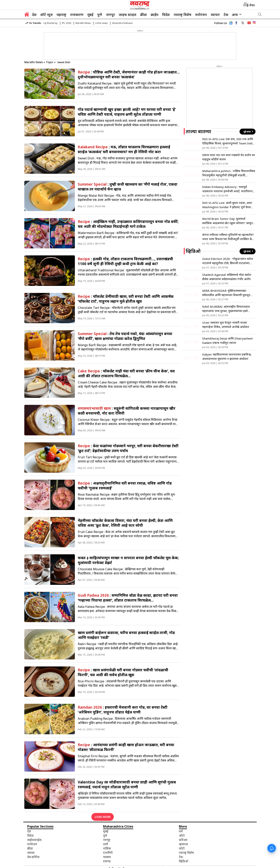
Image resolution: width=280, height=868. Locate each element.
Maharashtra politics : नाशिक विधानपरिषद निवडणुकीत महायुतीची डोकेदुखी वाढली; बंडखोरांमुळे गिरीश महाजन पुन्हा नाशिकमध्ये (229, 173)
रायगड (107, 861)
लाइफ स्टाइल (128, 15)
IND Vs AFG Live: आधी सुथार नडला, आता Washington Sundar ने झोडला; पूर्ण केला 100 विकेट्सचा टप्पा (227, 205)
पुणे (100, 15)
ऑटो (182, 836)
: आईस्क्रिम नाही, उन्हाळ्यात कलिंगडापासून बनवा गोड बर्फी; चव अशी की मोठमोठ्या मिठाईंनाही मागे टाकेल (128, 224)
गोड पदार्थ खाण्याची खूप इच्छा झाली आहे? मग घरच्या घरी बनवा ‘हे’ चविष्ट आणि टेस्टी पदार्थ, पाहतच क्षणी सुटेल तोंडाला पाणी (127, 112)
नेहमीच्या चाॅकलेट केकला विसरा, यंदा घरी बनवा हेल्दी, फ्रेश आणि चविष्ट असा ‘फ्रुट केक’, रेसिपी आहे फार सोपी (125, 523)
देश (34, 15)
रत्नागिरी (108, 853)
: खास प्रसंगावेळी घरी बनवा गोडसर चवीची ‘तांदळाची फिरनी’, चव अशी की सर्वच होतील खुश (123, 672)
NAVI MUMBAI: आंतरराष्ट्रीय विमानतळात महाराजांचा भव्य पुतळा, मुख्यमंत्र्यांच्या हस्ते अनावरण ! (226, 309)
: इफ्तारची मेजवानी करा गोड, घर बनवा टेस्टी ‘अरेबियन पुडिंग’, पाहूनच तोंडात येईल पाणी (123, 710)
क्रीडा (143, 15)
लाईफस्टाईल (34, 840)
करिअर (183, 840)
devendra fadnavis (122, 23)
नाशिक (107, 848)
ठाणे (106, 844)
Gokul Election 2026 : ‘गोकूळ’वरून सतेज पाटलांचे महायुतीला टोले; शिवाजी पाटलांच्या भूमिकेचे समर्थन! (227, 261)
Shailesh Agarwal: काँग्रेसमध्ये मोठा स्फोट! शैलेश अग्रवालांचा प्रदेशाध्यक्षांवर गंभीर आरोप (227, 277)
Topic (50, 62)
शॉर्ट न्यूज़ (47, 15)
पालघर (107, 857)
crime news (101, 23)
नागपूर (110, 15)
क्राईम (154, 15)
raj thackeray (50, 23)
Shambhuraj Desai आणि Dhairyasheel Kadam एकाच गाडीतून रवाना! (227, 341)
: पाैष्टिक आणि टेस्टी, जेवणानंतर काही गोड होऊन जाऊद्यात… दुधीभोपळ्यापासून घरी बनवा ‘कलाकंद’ (129, 74)
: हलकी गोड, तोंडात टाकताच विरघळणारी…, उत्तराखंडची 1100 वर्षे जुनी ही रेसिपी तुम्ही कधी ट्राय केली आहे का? (125, 261)
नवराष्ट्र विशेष (182, 15)
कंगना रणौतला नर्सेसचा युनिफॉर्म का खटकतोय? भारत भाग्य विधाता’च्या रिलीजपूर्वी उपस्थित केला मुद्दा (229, 237)
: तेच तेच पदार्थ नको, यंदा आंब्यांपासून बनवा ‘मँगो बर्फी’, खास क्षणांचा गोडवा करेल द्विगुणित (125, 336)
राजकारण (77, 15)
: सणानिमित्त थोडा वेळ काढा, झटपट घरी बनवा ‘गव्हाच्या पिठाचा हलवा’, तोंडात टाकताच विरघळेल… (128, 598)
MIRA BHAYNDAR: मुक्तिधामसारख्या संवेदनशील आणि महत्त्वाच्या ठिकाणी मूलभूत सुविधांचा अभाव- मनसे (226, 293)
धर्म (181, 831)
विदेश (166, 15)
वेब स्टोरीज (33, 857)
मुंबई (90, 15)
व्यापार (215, 15)
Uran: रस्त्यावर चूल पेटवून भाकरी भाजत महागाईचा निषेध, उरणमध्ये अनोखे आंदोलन (226, 325)
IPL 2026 (66, 23)
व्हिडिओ (184, 861)
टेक (226, 15)
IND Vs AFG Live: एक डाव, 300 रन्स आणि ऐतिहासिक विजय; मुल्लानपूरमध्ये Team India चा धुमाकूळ (228, 141)
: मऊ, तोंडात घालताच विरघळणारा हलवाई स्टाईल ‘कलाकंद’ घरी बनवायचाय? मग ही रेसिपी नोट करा (124, 149)
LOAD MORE (103, 817)
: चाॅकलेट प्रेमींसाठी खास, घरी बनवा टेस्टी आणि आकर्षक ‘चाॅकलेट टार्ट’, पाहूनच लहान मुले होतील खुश (126, 299)
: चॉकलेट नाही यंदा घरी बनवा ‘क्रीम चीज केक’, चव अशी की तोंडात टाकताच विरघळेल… (126, 373)
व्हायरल (183, 844)
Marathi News (83, 23)
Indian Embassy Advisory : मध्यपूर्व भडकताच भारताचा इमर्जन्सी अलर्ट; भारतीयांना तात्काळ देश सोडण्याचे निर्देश (227, 189)
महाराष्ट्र (61, 15)
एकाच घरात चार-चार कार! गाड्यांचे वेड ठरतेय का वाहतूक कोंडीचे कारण (229, 157)
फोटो (182, 848)
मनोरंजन (201, 15)
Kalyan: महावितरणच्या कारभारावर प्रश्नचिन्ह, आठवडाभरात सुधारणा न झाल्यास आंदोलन (227, 356)
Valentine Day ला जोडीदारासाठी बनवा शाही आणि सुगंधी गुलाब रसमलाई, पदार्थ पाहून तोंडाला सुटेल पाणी (127, 784)
